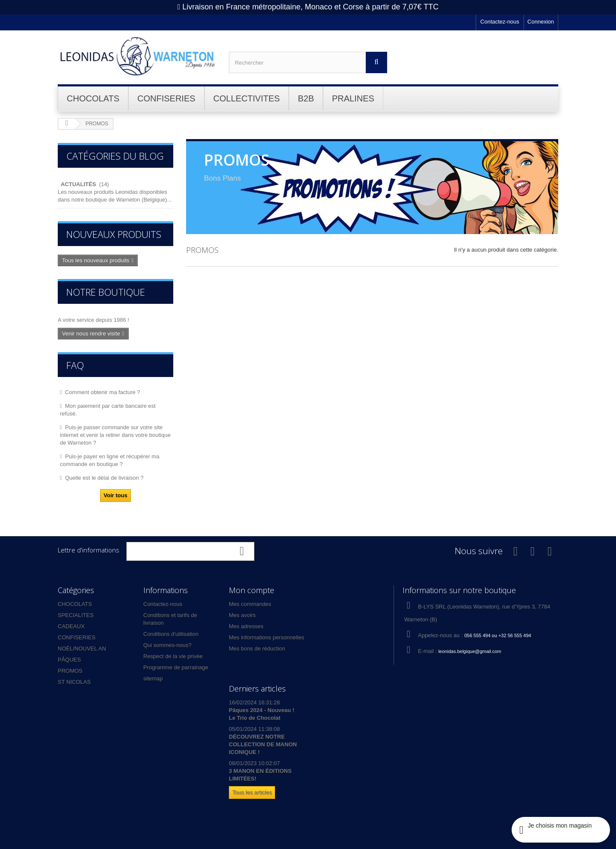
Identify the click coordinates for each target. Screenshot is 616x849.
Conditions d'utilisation (171, 634)
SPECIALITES (76, 615)
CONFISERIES (77, 637)
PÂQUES (69, 660)
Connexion (541, 22)
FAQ (75, 365)
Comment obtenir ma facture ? (103, 392)
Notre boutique (106, 292)
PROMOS (70, 671)
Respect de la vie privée (173, 656)
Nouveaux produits (114, 234)
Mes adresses (246, 626)
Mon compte (252, 590)
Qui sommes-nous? (167, 645)
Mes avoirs (242, 615)
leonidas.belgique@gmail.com (470, 651)
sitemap (153, 678)
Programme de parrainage (176, 667)
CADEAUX (71, 626)
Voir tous (115, 495)
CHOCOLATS (75, 604)
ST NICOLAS (74, 682)
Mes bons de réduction (257, 649)
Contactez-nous (500, 22)
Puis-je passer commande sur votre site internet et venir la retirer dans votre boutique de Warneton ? (115, 435)
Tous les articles (252, 792)
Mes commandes (250, 604)
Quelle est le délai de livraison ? (104, 478)
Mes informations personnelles (267, 637)
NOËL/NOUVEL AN (82, 649)
